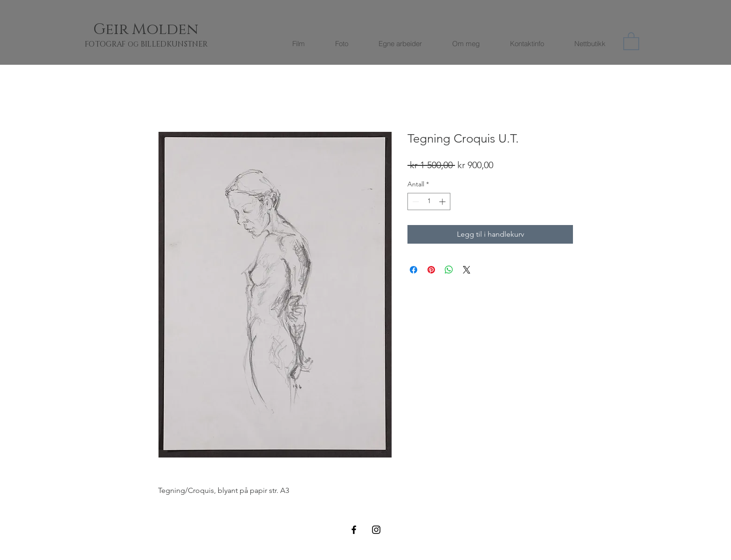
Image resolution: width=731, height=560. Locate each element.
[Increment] (443, 201)
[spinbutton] (429, 201)
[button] (631, 41)
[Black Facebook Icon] (354, 530)
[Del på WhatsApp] (449, 270)
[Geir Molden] (157, 30)
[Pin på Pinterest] (431, 270)
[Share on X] (467, 270)
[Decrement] (415, 201)
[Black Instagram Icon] (376, 530)
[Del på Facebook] (414, 270)
